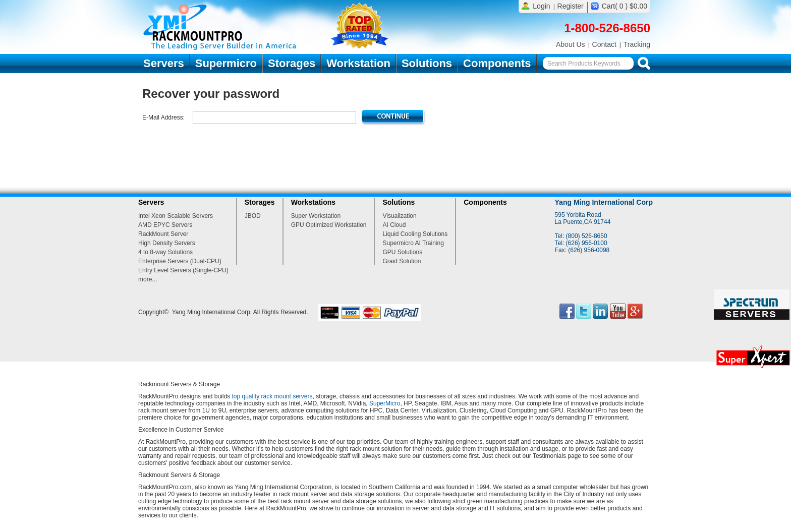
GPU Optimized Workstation (329, 225)
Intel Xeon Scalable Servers (176, 216)
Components (497, 63)
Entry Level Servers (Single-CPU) (183, 270)
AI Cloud (394, 225)
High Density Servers (167, 243)
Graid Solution (402, 261)
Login (541, 6)
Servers (164, 63)
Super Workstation (316, 216)
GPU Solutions (402, 252)
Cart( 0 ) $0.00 (625, 6)
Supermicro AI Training (413, 243)
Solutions (427, 63)
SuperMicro (385, 403)
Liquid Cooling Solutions (415, 234)
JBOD (253, 216)
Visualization (399, 216)
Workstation (358, 63)
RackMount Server (163, 234)
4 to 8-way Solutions (165, 252)
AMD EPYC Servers (165, 225)
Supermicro (226, 63)
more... (148, 279)
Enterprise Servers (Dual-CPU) (180, 261)
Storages (292, 63)
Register (571, 6)
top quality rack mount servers (272, 396)
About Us (571, 44)
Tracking (637, 44)
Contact (604, 44)
